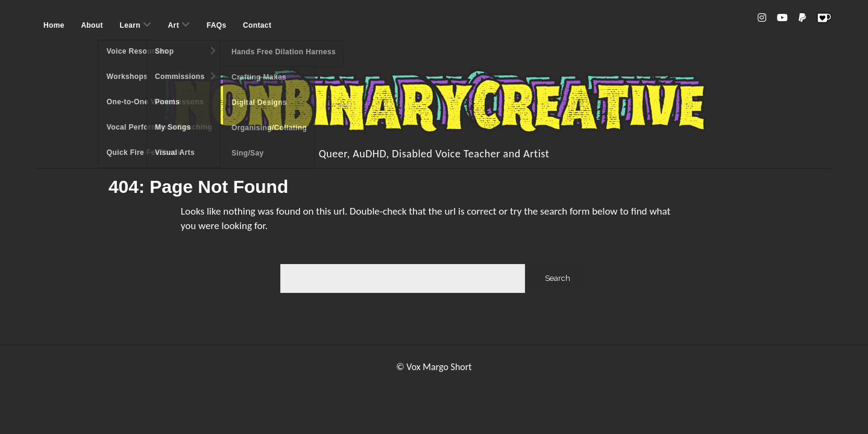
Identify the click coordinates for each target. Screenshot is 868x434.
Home (54, 25)
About (92, 25)
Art (174, 25)
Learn (130, 25)
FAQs (217, 25)
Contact (257, 25)
